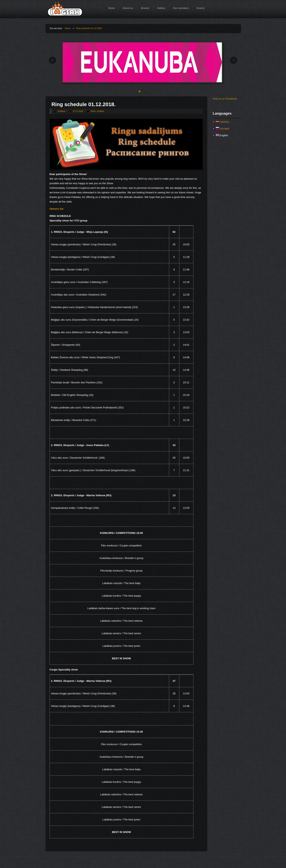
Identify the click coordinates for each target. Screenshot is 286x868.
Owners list (57, 209)
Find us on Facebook (225, 99)
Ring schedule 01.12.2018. (89, 28)
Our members (181, 8)
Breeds (145, 8)
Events (201, 8)
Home (112, 8)
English (222, 135)
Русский (223, 129)
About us (128, 8)
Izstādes (100, 111)
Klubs (93, 111)
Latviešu (223, 122)
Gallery (161, 8)
